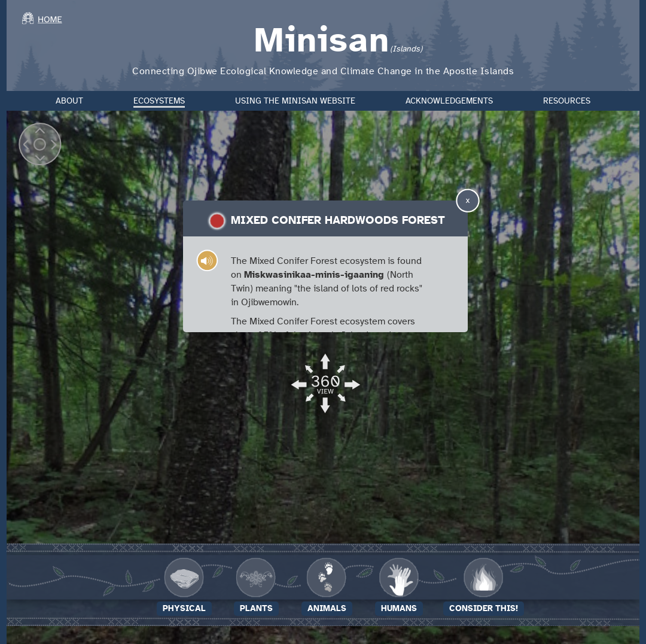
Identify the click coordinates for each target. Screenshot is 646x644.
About (69, 101)
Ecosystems (159, 101)
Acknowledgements (449, 101)
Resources (567, 101)
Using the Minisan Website (295, 101)
